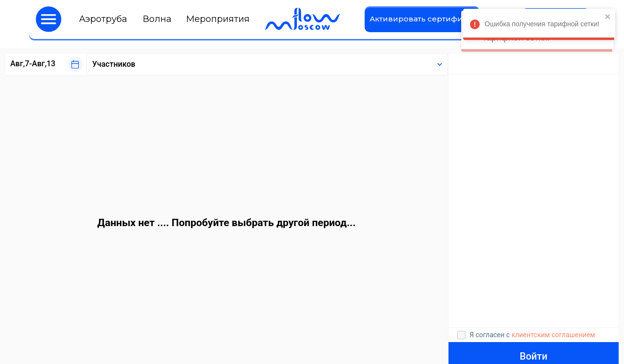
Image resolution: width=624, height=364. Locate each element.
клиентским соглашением (553, 335)
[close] (605, 17)
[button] (49, 19)
